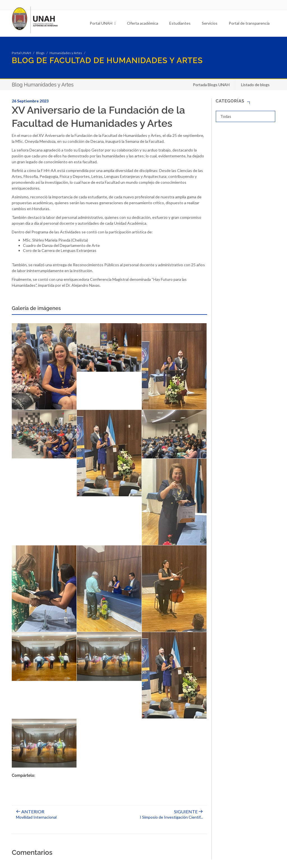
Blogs (40, 53)
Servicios (210, 23)
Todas (226, 116)
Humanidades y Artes (66, 53)
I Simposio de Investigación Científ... (171, 814)
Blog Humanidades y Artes (43, 85)
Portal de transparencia (249, 23)
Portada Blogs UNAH (211, 85)
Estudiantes (180, 23)
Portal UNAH (103, 23)
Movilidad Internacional (36, 814)
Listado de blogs (255, 85)
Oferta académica (143, 23)
